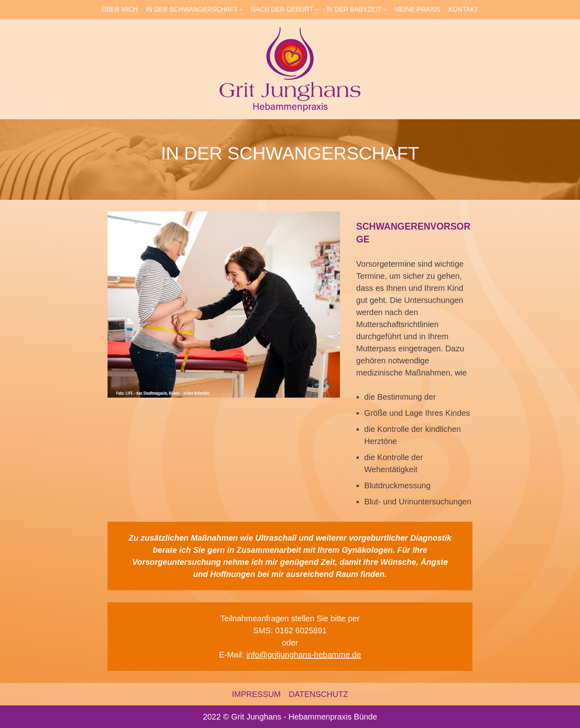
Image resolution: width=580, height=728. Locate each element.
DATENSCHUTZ (318, 694)
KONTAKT (463, 9)
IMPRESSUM (256, 694)
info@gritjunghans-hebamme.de (303, 655)
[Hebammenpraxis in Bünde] (290, 69)
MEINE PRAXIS (417, 9)
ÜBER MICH (120, 9)
